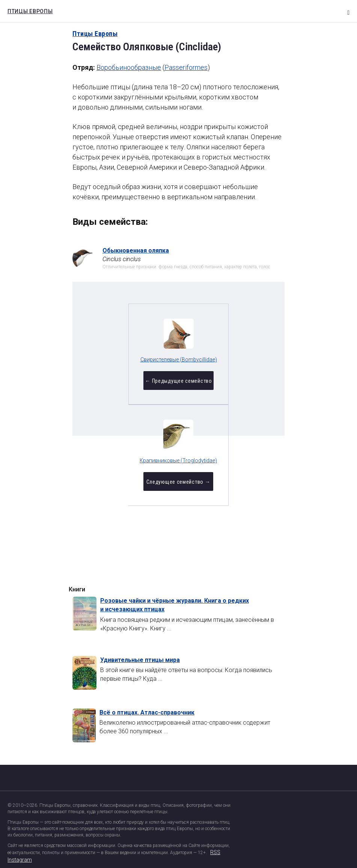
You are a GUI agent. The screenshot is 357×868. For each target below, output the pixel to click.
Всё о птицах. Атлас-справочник (147, 712)
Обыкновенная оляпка (136, 250)
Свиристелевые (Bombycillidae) (133, 361)
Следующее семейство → (224, 385)
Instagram (20, 860)
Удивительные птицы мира (140, 660)
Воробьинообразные (129, 67)
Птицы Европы (28, 10)
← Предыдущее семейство (133, 385)
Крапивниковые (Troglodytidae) (224, 361)
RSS (215, 852)
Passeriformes (186, 67)
